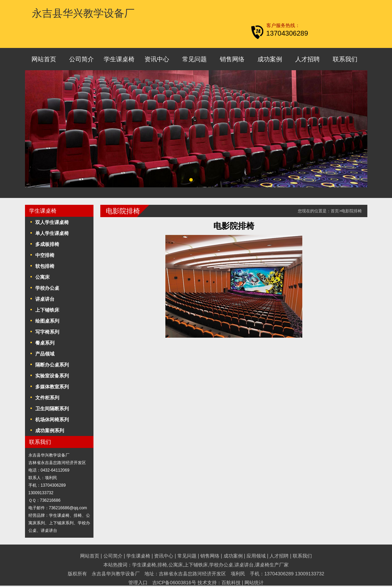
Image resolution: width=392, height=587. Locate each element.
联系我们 (345, 59)
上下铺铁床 (47, 310)
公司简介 (81, 59)
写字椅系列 (47, 332)
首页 (335, 211)
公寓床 (42, 277)
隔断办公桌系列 (52, 365)
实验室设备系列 (52, 376)
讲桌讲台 (45, 299)
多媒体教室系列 (52, 387)
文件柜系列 (47, 398)
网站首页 (44, 59)
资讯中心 (157, 59)
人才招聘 (307, 59)
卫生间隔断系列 (52, 409)
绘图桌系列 (47, 321)
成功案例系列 (50, 430)
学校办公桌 (47, 288)
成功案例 (270, 59)
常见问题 (194, 59)
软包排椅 (45, 266)
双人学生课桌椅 (52, 222)
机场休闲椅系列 (52, 420)
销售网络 (232, 59)
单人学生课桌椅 (52, 233)
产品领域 (45, 354)
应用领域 (256, 556)
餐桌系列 (45, 343)
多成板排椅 (47, 244)
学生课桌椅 (119, 59)
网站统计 (254, 583)
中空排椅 (45, 255)
